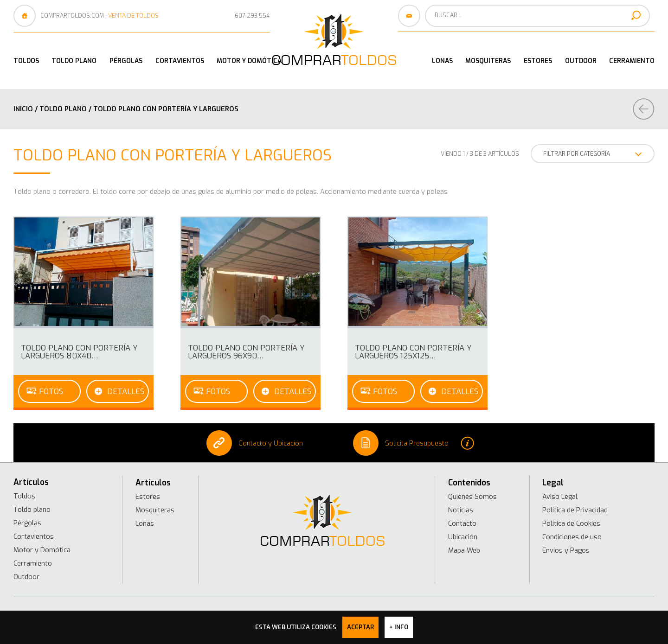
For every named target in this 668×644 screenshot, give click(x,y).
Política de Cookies (571, 523)
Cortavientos (180, 61)
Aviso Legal (560, 497)
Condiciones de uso (572, 537)
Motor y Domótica (249, 61)
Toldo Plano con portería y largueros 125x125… (413, 352)
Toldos (26, 61)
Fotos (51, 391)
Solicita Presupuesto (414, 443)
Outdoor (581, 61)
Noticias (461, 510)
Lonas (442, 61)
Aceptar (360, 627)
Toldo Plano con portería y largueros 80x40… (79, 352)
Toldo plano (74, 61)
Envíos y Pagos (566, 550)
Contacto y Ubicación (255, 443)
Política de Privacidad (575, 510)
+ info (399, 627)
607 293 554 (252, 16)
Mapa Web (464, 550)
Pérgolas (126, 61)
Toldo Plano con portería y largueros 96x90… (246, 352)
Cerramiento (632, 61)
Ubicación (463, 537)
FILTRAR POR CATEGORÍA (593, 154)
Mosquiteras (488, 61)
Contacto (462, 523)
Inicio (23, 109)
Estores (538, 61)
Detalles (126, 391)
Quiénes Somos (472, 497)
